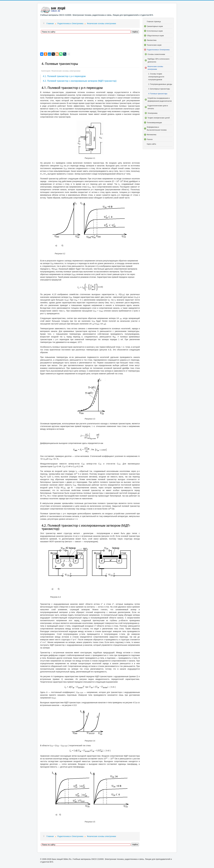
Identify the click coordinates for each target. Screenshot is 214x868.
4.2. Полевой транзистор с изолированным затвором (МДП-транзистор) (80, 81)
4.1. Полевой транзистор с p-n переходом (64, 76)
